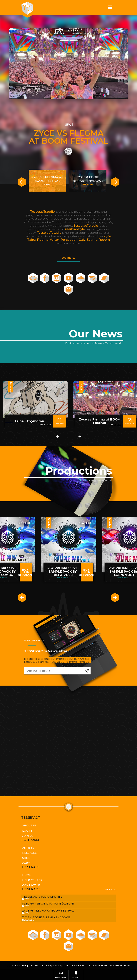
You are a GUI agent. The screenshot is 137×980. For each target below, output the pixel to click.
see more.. (68, 258)
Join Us (28, 836)
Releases (29, 853)
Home (27, 875)
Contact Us (31, 885)
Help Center (32, 880)
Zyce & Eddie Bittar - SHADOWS (88, 179)
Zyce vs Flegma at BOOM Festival (69, 137)
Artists (28, 848)
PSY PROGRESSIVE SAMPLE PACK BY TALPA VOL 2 (63, 571)
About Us (29, 825)
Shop (26, 858)
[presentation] (22, 182)
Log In (27, 831)
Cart (26, 863)
